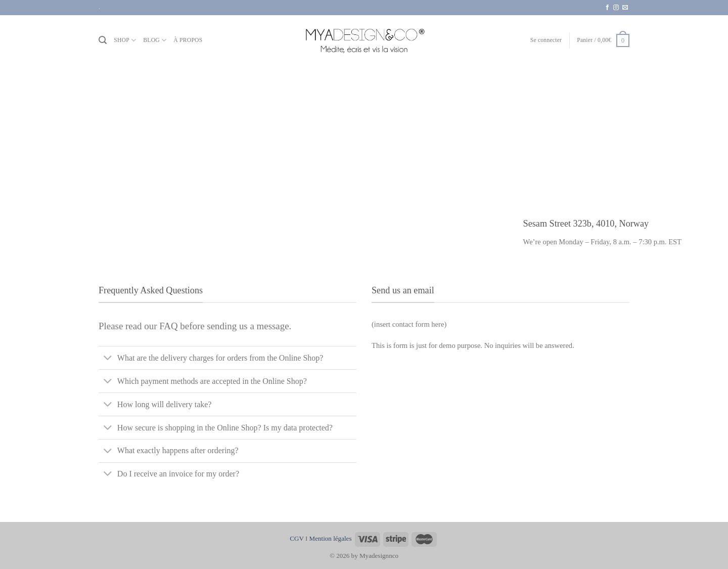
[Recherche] (103, 40)
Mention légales (331, 538)
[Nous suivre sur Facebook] (607, 8)
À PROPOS (188, 40)
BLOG (155, 40)
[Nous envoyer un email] (625, 8)
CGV (297, 538)
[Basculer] (108, 359)
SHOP (125, 40)
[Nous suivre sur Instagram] (616, 8)
